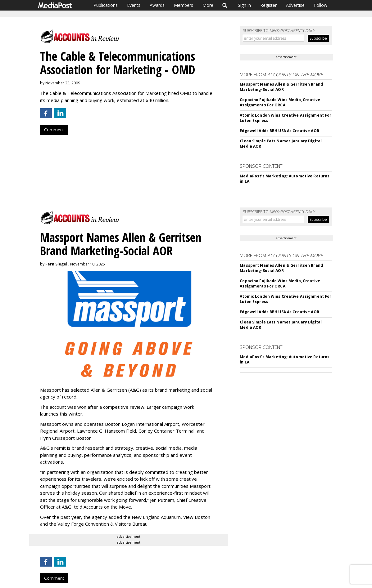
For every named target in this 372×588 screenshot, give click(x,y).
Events (134, 5)
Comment (54, 130)
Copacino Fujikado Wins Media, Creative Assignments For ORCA (280, 102)
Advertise (295, 5)
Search (225, 5)
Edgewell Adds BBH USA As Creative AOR (279, 131)
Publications (106, 5)
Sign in (244, 5)
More (208, 5)
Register (268, 5)
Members (184, 5)
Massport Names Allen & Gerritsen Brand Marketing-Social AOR (281, 87)
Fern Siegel (56, 264)
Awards (157, 5)
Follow (321, 5)
